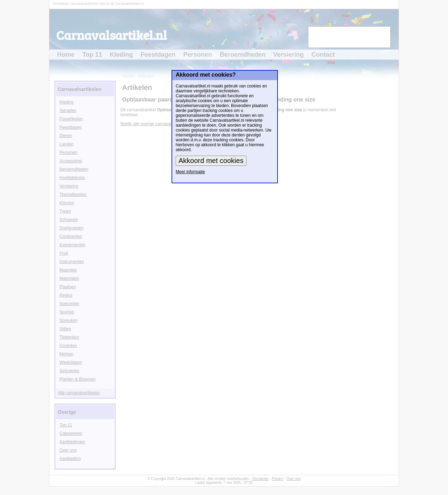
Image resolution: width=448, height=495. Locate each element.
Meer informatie (190, 172)
